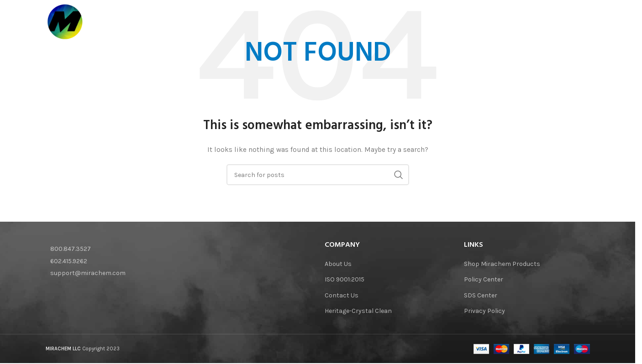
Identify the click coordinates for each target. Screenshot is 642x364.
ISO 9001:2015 (345, 279)
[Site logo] (66, 23)
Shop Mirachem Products (502, 264)
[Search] (585, 23)
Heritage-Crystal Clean (358, 311)
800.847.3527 (71, 249)
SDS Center (481, 295)
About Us (338, 264)
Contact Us (342, 295)
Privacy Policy (484, 311)
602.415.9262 (69, 261)
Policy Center (484, 279)
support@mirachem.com (88, 273)
